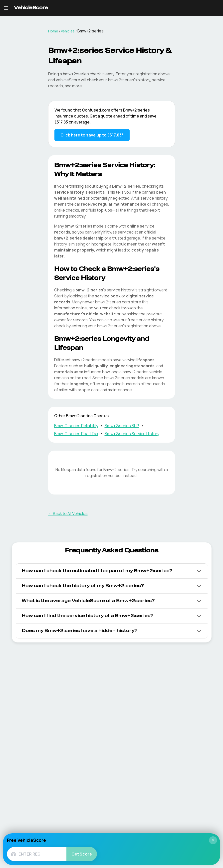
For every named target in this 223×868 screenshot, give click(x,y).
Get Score (82, 854)
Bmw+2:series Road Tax (76, 434)
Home (53, 31)
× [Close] (213, 840)
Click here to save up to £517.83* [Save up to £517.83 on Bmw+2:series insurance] (92, 135)
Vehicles (68, 31)
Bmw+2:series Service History (132, 434)
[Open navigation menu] (6, 8)
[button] (112, 571)
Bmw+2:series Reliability (76, 426)
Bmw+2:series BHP (122, 426)
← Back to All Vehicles (68, 513)
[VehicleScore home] (31, 8)
